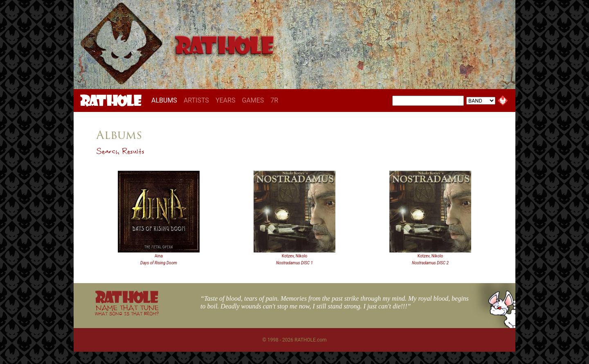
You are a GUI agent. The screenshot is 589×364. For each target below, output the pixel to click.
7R (274, 100)
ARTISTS (196, 100)
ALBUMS (166, 100)
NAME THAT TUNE (127, 310)
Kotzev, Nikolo (294, 256)
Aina (159, 256)
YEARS (226, 100)
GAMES (253, 100)
